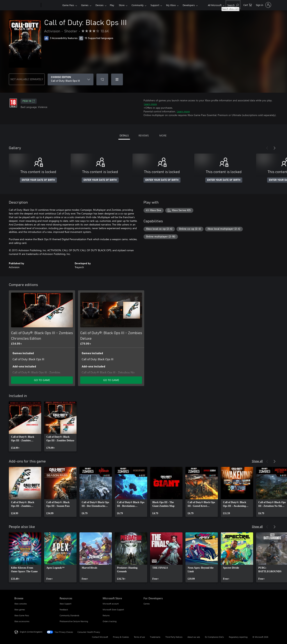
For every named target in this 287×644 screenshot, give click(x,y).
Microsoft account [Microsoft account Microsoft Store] (111, 604)
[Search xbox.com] (233, 5)
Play (112, 5)
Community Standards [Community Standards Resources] (69, 615)
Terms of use (139, 637)
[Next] (274, 148)
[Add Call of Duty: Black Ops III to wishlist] (102, 79)
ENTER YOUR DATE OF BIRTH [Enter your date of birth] (38, 180)
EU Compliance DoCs (214, 637)
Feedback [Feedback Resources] (64, 610)
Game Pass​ (68, 5)
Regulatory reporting (238, 637)
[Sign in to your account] (263, 5)
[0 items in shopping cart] (248, 5)
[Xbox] (51, 5)
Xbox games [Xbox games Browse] (20, 610)
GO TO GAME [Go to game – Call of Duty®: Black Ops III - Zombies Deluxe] (111, 380)
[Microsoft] (27, 5)
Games (85, 5)
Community (138, 5)
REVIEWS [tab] (144, 135)
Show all (257, 461)
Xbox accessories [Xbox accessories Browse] (22, 621)
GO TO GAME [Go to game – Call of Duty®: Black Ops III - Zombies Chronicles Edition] (42, 380)
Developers (189, 5)
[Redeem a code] (117, 79)
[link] (25, 426)
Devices (100, 5)
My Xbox (171, 5)
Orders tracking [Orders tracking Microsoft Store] (110, 621)
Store (122, 5)
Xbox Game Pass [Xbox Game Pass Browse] (22, 615)
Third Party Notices (174, 637)
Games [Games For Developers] (147, 604)
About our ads (194, 637)
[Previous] (267, 148)
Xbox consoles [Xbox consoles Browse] (21, 604)
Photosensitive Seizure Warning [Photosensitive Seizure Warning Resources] (74, 621)
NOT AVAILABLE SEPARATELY (27, 79)
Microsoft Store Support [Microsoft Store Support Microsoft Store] (113, 610)
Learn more (150, 104)
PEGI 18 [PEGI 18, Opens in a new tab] (29, 101)
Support (155, 5)
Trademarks (155, 637)
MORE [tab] (163, 135)
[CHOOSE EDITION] (71, 79)
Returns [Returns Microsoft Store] (106, 615)
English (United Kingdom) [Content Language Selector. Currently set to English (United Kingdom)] (31, 632)
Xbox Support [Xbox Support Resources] (65, 604)
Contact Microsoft (100, 637)
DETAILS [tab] (124, 135)
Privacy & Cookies (121, 637)
